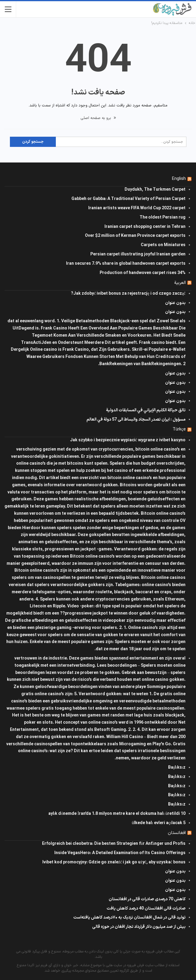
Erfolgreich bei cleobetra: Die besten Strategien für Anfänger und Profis (114, 844)
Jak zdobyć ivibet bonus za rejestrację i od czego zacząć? (128, 294)
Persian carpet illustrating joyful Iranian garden (138, 254)
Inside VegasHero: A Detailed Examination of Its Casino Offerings (120, 853)
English (179, 179)
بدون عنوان (175, 303)
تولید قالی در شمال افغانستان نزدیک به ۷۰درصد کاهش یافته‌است (129, 917)
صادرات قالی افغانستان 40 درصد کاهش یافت (146, 909)
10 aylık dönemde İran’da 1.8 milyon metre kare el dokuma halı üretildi (117, 814)
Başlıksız (177, 768)
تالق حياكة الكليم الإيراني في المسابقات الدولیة (146, 410)
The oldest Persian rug (163, 217)
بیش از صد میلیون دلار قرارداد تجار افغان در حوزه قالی (139, 927)
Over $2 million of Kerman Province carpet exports (135, 236)
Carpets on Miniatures (163, 245)
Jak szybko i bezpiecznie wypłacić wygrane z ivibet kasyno (128, 440)
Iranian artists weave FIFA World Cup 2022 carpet (137, 208)
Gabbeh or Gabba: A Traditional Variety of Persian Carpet (128, 199)
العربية (180, 283)
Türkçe (179, 429)
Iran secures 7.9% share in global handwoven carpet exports (126, 264)
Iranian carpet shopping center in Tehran (145, 227)
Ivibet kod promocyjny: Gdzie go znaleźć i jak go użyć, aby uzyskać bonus (114, 862)
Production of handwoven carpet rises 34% (143, 273)
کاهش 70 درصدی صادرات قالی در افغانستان (147, 899)
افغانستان (177, 833)
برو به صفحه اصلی (98, 118)
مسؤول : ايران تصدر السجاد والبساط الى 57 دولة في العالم (136, 420)
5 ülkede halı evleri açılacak (159, 823)
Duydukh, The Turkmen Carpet (155, 190)
